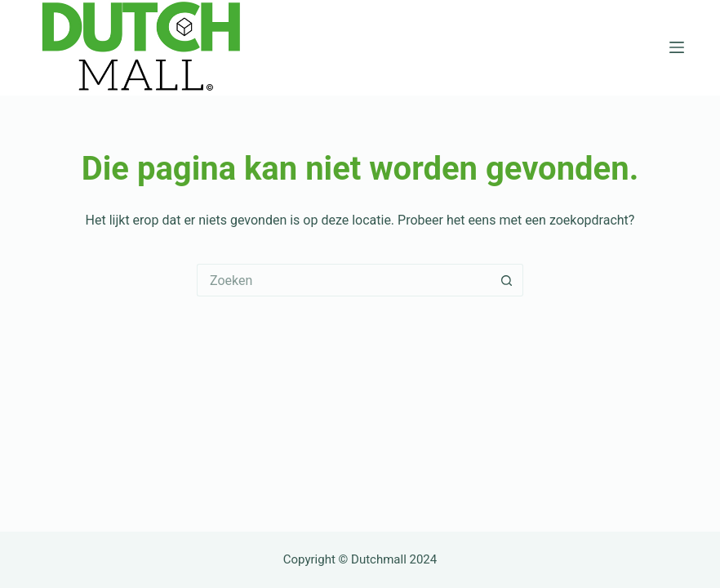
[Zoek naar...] (344, 280)
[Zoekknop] (507, 280)
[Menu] (677, 47)
